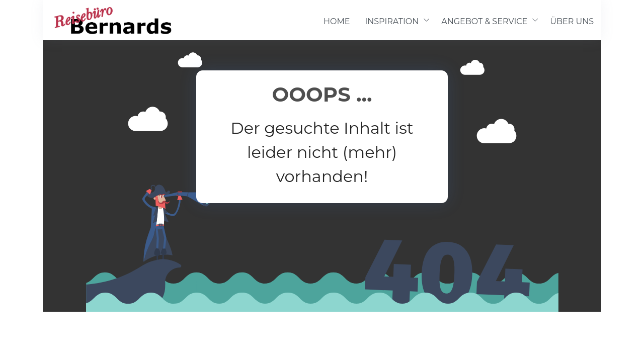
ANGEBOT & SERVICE (484, 21)
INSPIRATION (392, 21)
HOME (337, 21)
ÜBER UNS (572, 21)
